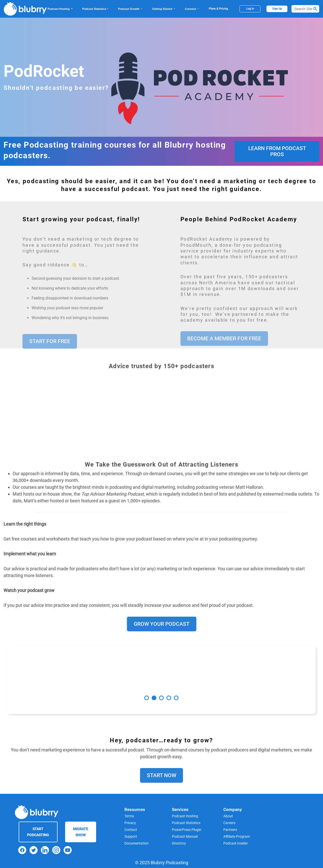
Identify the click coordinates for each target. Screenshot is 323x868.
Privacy (130, 823)
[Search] (305, 9)
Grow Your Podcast (162, 644)
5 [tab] (171, 692)
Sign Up (277, 9)
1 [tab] (152, 692)
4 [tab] (166, 692)
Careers (229, 823)
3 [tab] (161, 692)
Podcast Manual (185, 836)
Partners (230, 830)
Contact (131, 830)
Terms (129, 816)
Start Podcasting (38, 832)
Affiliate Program (237, 836)
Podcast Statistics (96, 9)
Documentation (137, 843)
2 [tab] (157, 692)
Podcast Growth (131, 9)
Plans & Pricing (218, 9)
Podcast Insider (236, 843)
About (228, 816)
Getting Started (164, 9)
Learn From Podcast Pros (277, 151)
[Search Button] (315, 9)
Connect (192, 9)
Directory (179, 843)
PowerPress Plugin (187, 830)
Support (131, 836)
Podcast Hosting (60, 9)
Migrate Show (80, 832)
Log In (250, 9)
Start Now (161, 795)
